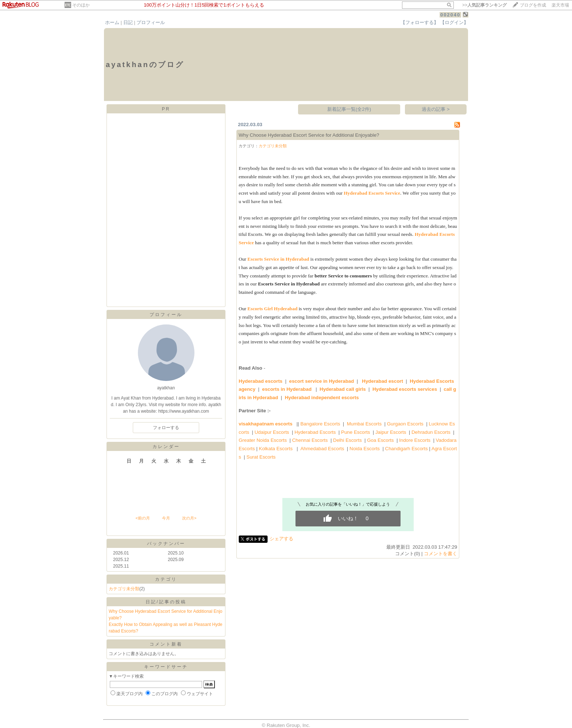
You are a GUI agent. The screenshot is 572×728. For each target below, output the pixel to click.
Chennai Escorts (310, 440)
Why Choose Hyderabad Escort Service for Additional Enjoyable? (309, 135)
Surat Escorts (261, 457)
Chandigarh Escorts (407, 449)
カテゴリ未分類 (124, 589)
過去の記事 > (436, 109)
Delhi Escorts (347, 440)
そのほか (81, 5)
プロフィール (151, 22)
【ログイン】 (454, 22)
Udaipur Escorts (272, 432)
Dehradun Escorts (431, 432)
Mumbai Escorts (364, 424)
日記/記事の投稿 (166, 602)
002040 (450, 15)
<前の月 (142, 518)
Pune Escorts (355, 432)
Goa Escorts (380, 440)
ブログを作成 (533, 5)
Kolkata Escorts (276, 449)
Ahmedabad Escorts (322, 449)
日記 (128, 22)
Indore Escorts (415, 440)
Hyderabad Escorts (315, 432)
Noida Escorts (365, 449)
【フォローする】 (420, 22)
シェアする (281, 539)
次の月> (189, 518)
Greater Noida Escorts (263, 440)
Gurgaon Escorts (405, 424)
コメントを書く (440, 554)
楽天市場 (560, 5)
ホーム (112, 22)
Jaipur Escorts (391, 432)
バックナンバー (166, 544)
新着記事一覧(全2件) (349, 109)
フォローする (166, 428)
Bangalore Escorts (320, 424)
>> (484, 5)
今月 (166, 518)
